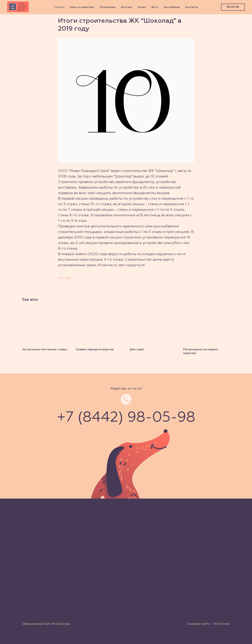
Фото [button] (155, 7)
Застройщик (172, 7)
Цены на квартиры (82, 7)
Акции (142, 7)
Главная (59, 7)
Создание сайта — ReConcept (208, 624)
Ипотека (127, 7)
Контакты (192, 7)
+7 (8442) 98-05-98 (126, 418)
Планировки (108, 7)
